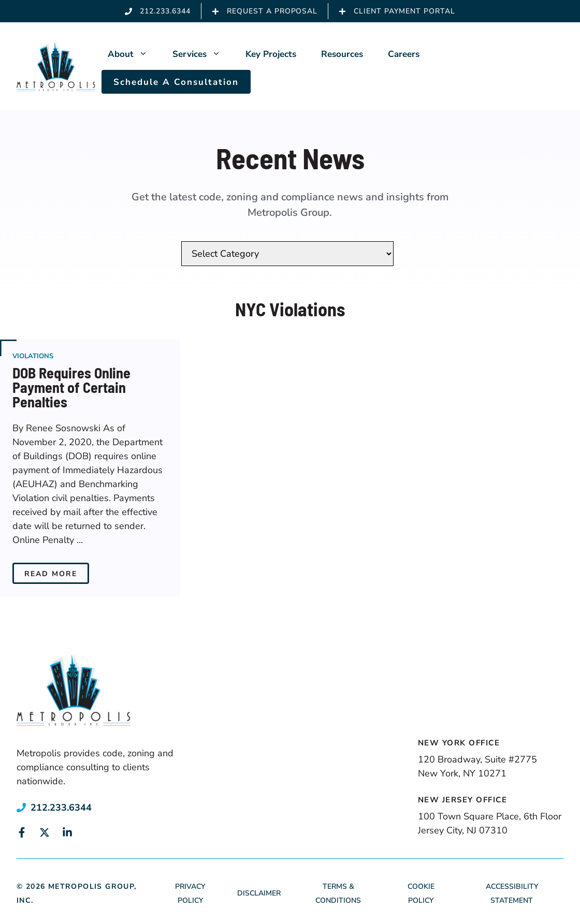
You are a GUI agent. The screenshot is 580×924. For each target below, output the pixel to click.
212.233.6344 (61, 808)
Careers (404, 54)
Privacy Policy (190, 893)
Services (203, 54)
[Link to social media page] (22, 832)
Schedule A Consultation (176, 82)
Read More (51, 574)
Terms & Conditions (338, 893)
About (134, 54)
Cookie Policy (421, 893)
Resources (342, 54)
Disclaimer (259, 893)
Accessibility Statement (512, 893)
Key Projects (271, 54)
